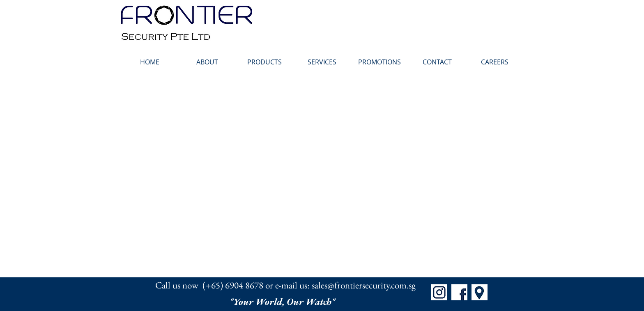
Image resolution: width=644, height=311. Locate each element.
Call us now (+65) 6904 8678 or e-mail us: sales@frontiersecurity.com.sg (285, 285)
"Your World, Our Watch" (283, 302)
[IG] (439, 292)
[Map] (480, 292)
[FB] (459, 292)
